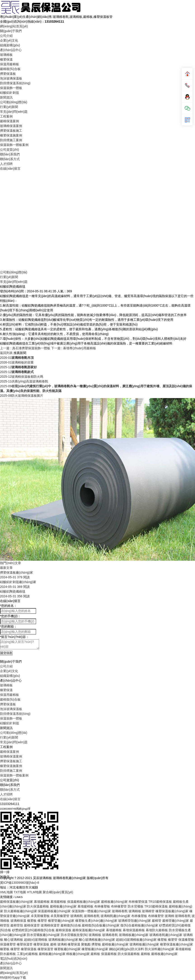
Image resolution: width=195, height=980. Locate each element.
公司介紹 (6, 36)
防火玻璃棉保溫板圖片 (22, 396)
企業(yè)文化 (9, 40)
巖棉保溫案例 (9, 121)
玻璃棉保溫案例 (11, 126)
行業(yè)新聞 (9, 107)
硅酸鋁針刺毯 (9, 93)
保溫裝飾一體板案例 (14, 145)
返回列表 (6, 353)
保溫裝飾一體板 (11, 88)
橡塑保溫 (6, 59)
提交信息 (6, 653)
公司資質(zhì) (9, 150)
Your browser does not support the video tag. (97, 220)
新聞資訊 (6, 97)
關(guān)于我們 (11, 31)
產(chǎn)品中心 (11, 50)
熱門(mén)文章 (11, 563)
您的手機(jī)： (10, 616)
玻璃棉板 (6, 55)
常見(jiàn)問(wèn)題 (14, 112)
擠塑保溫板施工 (11, 131)
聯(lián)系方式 (10, 159)
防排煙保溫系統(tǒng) (15, 83)
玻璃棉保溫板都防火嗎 (22, 377)
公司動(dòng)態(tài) (14, 102)
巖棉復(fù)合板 (10, 69)
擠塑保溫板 (8, 74)
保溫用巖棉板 (9, 64)
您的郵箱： (8, 626)
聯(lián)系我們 (10, 154)
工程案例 (6, 116)
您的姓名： (8, 606)
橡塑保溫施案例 (11, 135)
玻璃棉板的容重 (17, 362)
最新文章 (6, 568)
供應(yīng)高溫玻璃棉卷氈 (24, 381)
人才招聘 (6, 164)
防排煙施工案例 (11, 140)
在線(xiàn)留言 (10, 169)
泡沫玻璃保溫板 (11, 78)
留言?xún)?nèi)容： (14, 637)
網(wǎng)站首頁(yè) (14, 26)
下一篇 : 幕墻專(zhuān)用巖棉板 (74, 348)
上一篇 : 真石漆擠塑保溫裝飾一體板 (26, 348)
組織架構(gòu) (10, 45)
